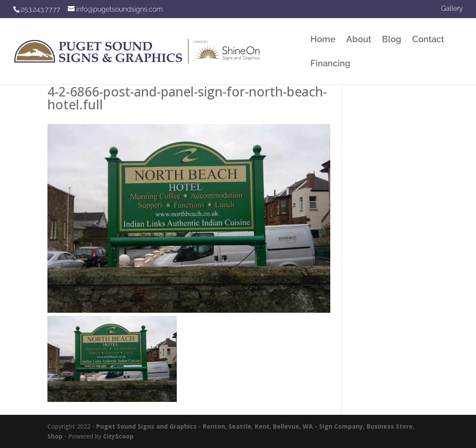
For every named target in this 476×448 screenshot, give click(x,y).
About (359, 40)
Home (323, 40)
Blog (392, 40)
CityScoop (118, 436)
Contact (428, 40)
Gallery (452, 9)
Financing (330, 64)
